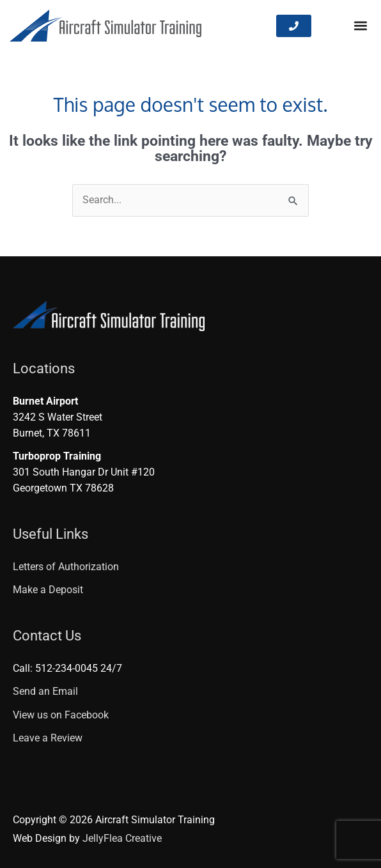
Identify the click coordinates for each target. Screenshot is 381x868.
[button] (361, 26)
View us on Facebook (61, 715)
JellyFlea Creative (122, 839)
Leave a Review (48, 738)
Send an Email (45, 692)
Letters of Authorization (66, 567)
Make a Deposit (48, 590)
